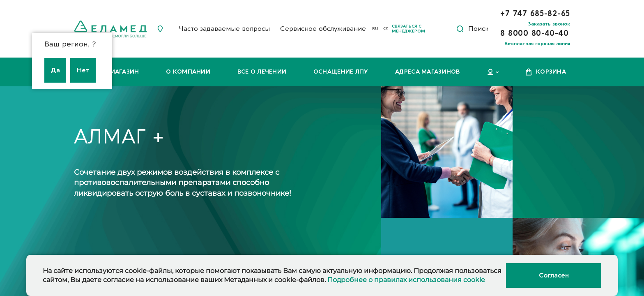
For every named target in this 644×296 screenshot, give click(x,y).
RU (375, 29)
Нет (83, 70)
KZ (385, 29)
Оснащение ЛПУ (341, 72)
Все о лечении (262, 72)
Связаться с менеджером (408, 29)
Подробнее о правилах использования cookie (406, 280)
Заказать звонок (549, 24)
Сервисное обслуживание (323, 29)
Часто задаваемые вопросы (224, 29)
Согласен (554, 275)
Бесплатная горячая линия (537, 44)
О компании (188, 72)
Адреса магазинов (427, 72)
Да (55, 70)
